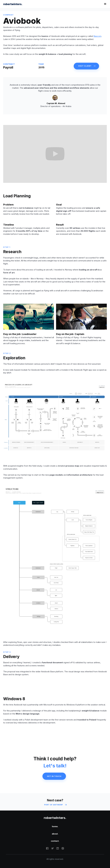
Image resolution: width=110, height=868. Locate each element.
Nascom (97, 36)
